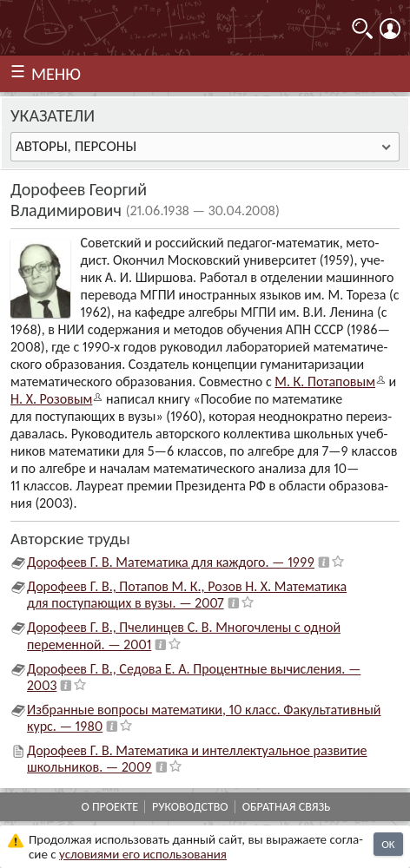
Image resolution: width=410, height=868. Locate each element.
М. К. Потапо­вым (325, 381)
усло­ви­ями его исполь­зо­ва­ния (143, 854)
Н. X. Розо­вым (51, 399)
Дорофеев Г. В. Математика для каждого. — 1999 (171, 562)
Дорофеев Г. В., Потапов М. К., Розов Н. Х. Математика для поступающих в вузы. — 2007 (187, 595)
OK (388, 844)
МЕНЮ (56, 74)
